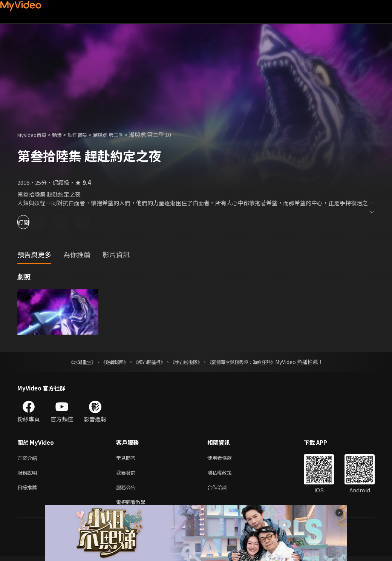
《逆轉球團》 (106, 362)
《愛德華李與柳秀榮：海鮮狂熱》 (251, 362)
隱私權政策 (226, 474)
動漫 (63, 134)
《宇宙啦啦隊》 (188, 362)
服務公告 (127, 490)
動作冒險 (86, 134)
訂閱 (32, 222)
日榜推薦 (29, 490)
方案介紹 (29, 458)
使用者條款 (226, 458)
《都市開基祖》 (145, 362)
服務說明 (29, 474)
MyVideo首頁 (34, 134)
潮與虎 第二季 (120, 134)
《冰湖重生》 (69, 362)
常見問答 (127, 458)
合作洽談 (223, 490)
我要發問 (127, 474)
